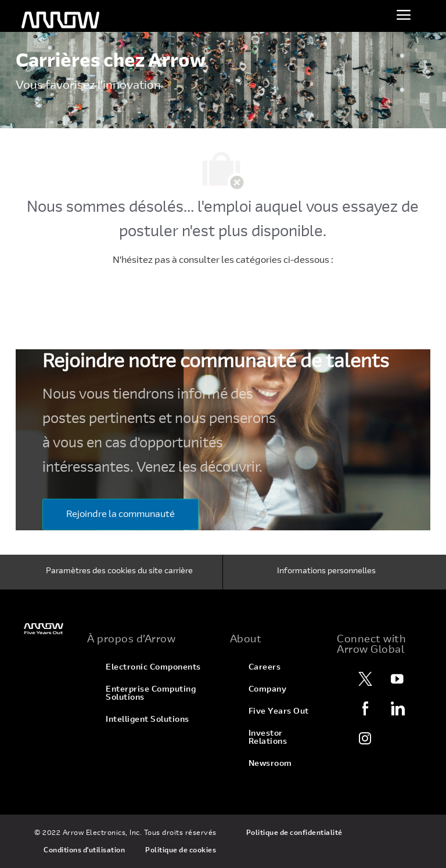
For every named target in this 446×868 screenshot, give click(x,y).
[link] (44, 629)
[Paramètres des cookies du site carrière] (119, 572)
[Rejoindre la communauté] (121, 514)
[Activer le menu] (404, 15)
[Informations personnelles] (326, 572)
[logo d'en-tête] (60, 20)
